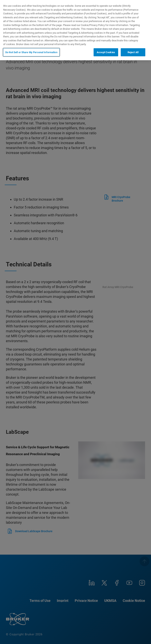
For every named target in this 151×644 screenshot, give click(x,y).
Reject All (133, 52)
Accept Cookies (106, 52)
